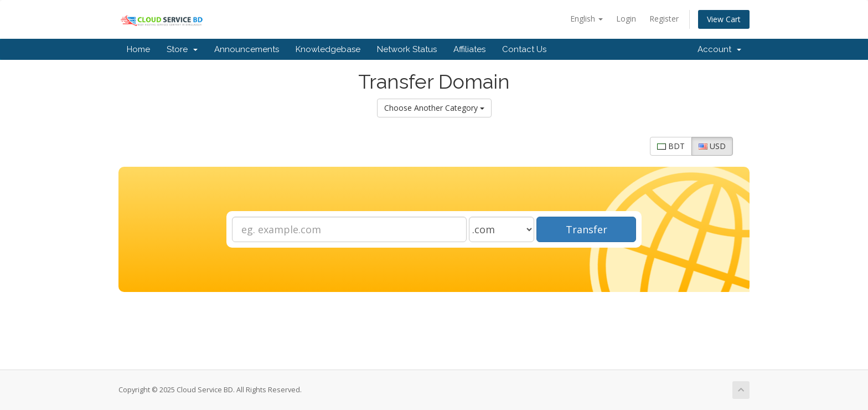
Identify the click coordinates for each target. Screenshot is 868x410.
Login (626, 19)
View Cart (724, 19)
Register (664, 19)
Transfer (587, 229)
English (587, 19)
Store (182, 49)
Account (719, 49)
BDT (671, 146)
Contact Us (524, 49)
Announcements (247, 49)
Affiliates (469, 49)
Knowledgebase (328, 49)
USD (712, 146)
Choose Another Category (434, 108)
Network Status (407, 49)
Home (138, 49)
